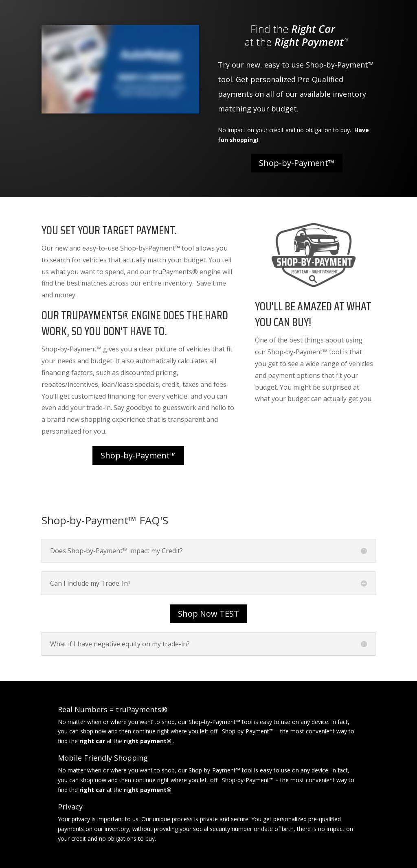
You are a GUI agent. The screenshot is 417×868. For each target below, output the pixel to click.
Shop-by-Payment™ (297, 163)
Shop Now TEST (208, 614)
